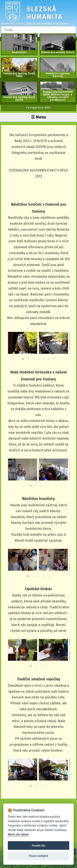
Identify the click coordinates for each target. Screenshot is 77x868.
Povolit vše (38, 846)
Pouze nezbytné (39, 856)
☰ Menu (38, 117)
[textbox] (38, 30)
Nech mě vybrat (18, 835)
